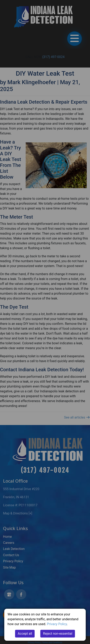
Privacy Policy (57, 624)
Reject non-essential (58, 634)
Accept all (25, 634)
